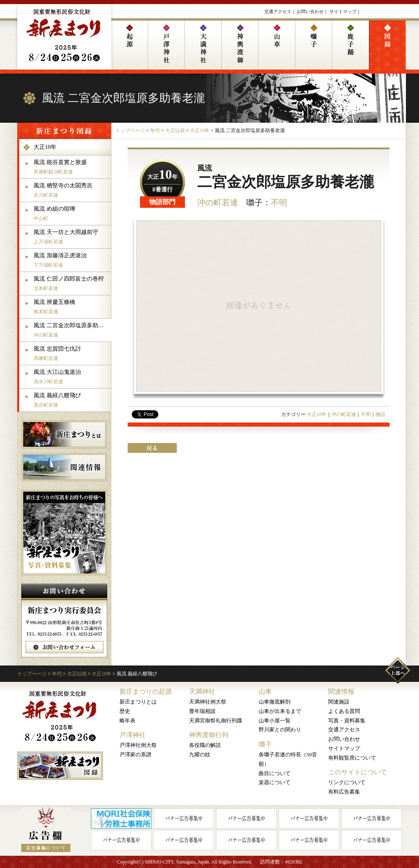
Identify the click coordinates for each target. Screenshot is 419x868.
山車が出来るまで (280, 711)
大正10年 (200, 130)
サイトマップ (343, 11)
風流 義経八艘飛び (71, 400)
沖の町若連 (218, 202)
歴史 (125, 711)
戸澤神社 (133, 735)
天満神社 (202, 691)
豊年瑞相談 (202, 711)
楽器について (275, 782)
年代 (155, 130)
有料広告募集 (344, 792)
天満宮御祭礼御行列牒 (216, 721)
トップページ (130, 130)
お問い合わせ (310, 11)
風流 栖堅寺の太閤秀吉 (71, 190)
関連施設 (339, 702)
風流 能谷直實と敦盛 (71, 167)
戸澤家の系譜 (135, 754)
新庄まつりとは (138, 702)
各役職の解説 (205, 745)
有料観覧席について (352, 758)
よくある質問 (344, 711)
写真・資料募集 (347, 721)
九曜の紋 (200, 754)
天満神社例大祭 (208, 702)
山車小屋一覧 (275, 721)
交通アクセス (278, 11)
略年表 (127, 721)
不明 (279, 202)
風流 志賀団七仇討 (71, 353)
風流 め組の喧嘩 (71, 214)
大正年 (162, 177)
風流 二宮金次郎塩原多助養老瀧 (71, 330)
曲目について (275, 773)
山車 (265, 691)
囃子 (265, 744)
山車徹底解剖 (275, 702)
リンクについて (347, 782)
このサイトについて (358, 772)
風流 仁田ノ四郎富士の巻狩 (71, 283)
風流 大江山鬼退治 (71, 377)
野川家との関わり (280, 730)
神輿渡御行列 (209, 735)
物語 (381, 414)
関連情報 (341, 691)
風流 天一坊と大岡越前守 (71, 237)
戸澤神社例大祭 (138, 745)
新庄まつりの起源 (146, 691)
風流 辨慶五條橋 (71, 307)
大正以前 (175, 130)
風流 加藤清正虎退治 (71, 260)
